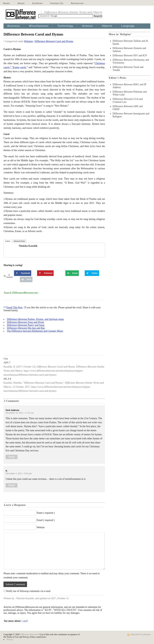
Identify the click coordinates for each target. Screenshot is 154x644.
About (21, 3)
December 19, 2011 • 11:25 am (20, 413)
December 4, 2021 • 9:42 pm (19, 473)
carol (25, 621)
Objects (107, 26)
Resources (77, 3)
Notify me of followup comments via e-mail (28, 591)
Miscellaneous (39, 26)
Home (6, 3)
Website (41, 527)
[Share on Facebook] (23, 273)
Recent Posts (19, 241)
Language (128, 26)
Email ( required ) (46, 520)
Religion (29, 41)
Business (14, 26)
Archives (37, 3)
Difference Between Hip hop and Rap (26, 328)
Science (88, 26)
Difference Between (29, 634)
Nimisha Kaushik (28, 246)
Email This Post (14, 307)
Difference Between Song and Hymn (25, 322)
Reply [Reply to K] (11, 485)
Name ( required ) (46, 513)
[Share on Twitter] (92, 273)
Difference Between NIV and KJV (130, 55)
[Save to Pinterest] (45, 273)
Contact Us (57, 3)
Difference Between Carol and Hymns (54, 41)
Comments (146, 634)
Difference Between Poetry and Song (26, 325)
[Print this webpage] (26, 279)
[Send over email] (72, 273)
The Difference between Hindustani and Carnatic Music (35, 331)
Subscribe (135, 634)
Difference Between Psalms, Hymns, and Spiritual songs (35, 319)
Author (8, 241)
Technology (65, 26)
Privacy (10, 639)
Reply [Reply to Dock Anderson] (11, 457)
